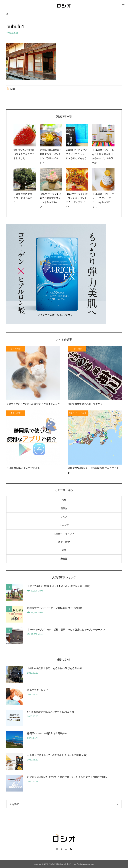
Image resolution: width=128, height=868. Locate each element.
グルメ (64, 517)
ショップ (64, 525)
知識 (64, 550)
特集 (64, 500)
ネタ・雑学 (64, 542)
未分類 (64, 559)
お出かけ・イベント (64, 534)
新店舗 (64, 508)
